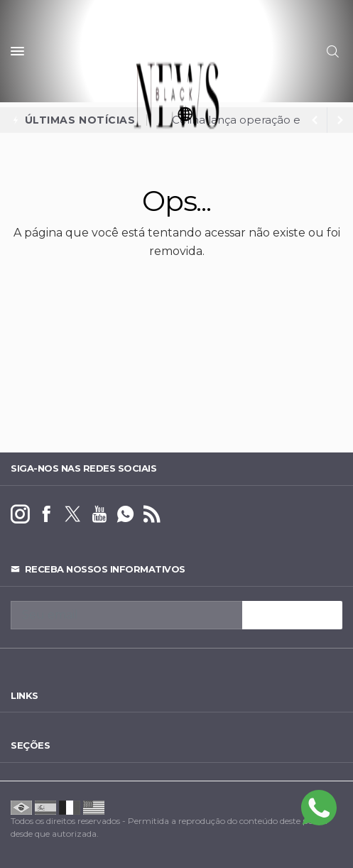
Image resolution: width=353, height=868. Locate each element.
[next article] (315, 120)
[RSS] (152, 515)
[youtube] (99, 515)
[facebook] (47, 515)
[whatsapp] (125, 515)
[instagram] (20, 515)
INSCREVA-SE (292, 615)
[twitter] (73, 515)
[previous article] (340, 120)
